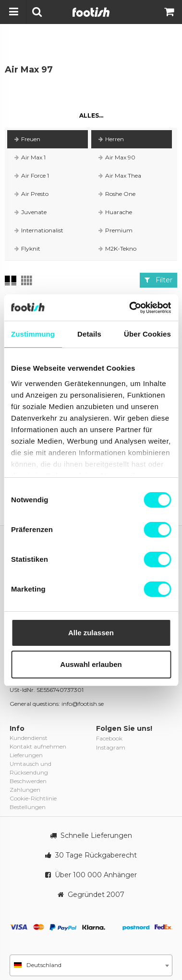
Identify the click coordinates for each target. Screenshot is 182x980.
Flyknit (27, 248)
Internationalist (39, 230)
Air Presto (31, 194)
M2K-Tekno (117, 248)
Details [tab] (89, 334)
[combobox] (91, 965)
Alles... (91, 115)
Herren (111, 139)
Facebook (109, 738)
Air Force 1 (32, 175)
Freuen (27, 139)
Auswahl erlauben (91, 664)
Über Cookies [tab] (147, 334)
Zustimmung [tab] (33, 334)
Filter (158, 280)
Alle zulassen (91, 633)
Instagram (111, 747)
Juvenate (30, 212)
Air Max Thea (120, 175)
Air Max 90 (117, 157)
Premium (115, 230)
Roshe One (117, 194)
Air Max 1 (30, 157)
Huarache (115, 212)
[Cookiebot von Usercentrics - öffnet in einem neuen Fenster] (130, 308)
